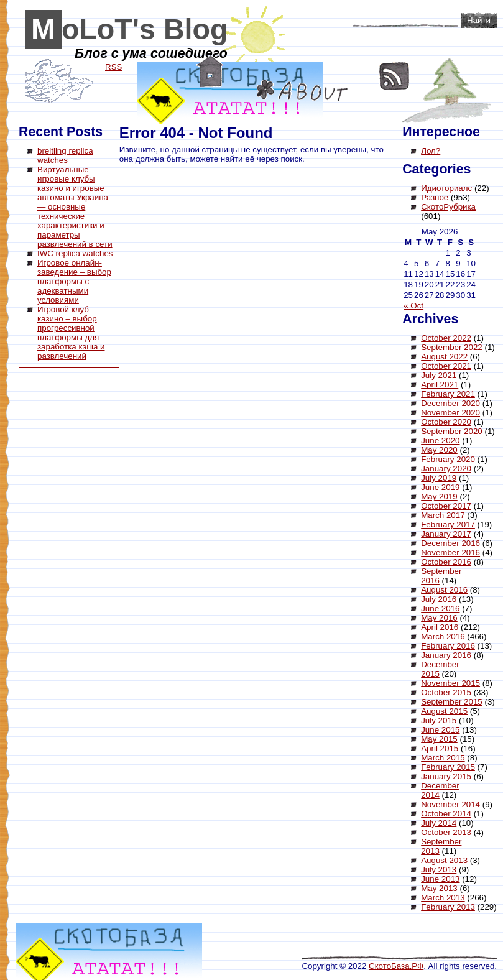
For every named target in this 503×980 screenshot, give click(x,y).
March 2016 (443, 636)
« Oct (413, 306)
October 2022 (446, 338)
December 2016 (450, 543)
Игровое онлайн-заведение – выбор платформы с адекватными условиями (74, 281)
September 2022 (452, 347)
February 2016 (448, 646)
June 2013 (440, 879)
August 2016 (444, 590)
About (302, 90)
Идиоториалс (446, 188)
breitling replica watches (65, 155)
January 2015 (446, 776)
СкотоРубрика (448, 207)
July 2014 (439, 823)
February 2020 (448, 459)
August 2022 (444, 357)
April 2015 (440, 748)
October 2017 (446, 506)
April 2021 (440, 385)
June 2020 (440, 441)
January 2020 (446, 469)
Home (210, 72)
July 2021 (439, 375)
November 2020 (450, 413)
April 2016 (440, 627)
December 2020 (450, 403)
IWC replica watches (75, 253)
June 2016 (440, 608)
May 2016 (439, 618)
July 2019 (439, 478)
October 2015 (446, 692)
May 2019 (439, 497)
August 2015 (444, 711)
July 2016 (439, 599)
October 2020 (446, 422)
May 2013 (439, 888)
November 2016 (450, 552)
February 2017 (448, 525)
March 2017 (443, 515)
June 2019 (440, 487)
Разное (435, 197)
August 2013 (444, 860)
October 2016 (446, 562)
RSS (395, 76)
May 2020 (439, 450)
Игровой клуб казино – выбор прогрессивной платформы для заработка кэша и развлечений (71, 333)
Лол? (431, 151)
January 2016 (446, 655)
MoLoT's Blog (130, 29)
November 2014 (450, 804)
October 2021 (446, 366)
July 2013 (439, 870)
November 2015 (450, 683)
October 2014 (446, 814)
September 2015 (452, 702)
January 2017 (446, 534)
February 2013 (448, 907)
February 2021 (448, 394)
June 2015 (440, 730)
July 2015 (439, 720)
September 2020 (452, 431)
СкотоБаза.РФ (396, 966)
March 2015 (443, 758)
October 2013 (446, 832)
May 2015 (439, 739)
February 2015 (448, 767)
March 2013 (443, 898)
